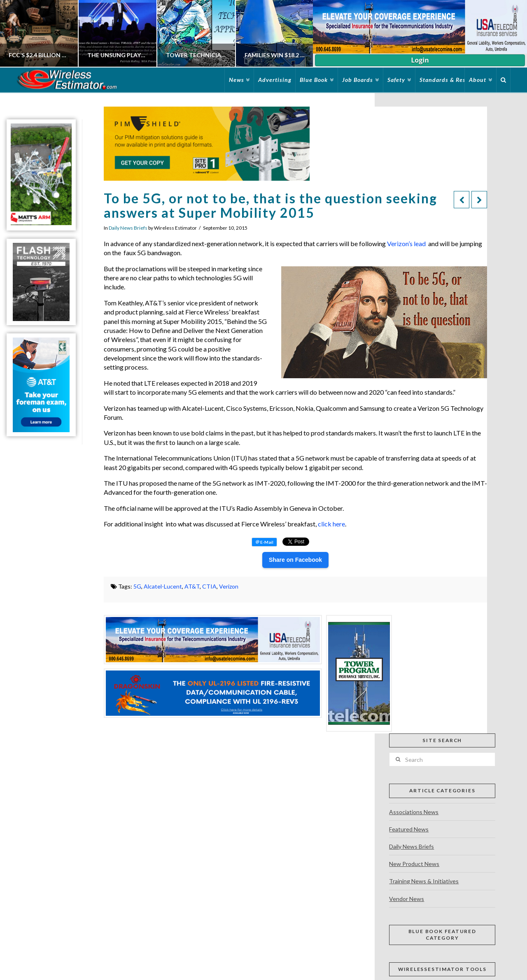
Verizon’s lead (406, 243)
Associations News (414, 812)
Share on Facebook (295, 560)
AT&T (192, 586)
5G (137, 586)
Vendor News (407, 899)
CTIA (209, 586)
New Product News (414, 864)
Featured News (409, 829)
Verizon (229, 586)
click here (331, 524)
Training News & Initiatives (424, 881)
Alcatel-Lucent (163, 586)
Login (420, 60)
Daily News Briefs (128, 228)
